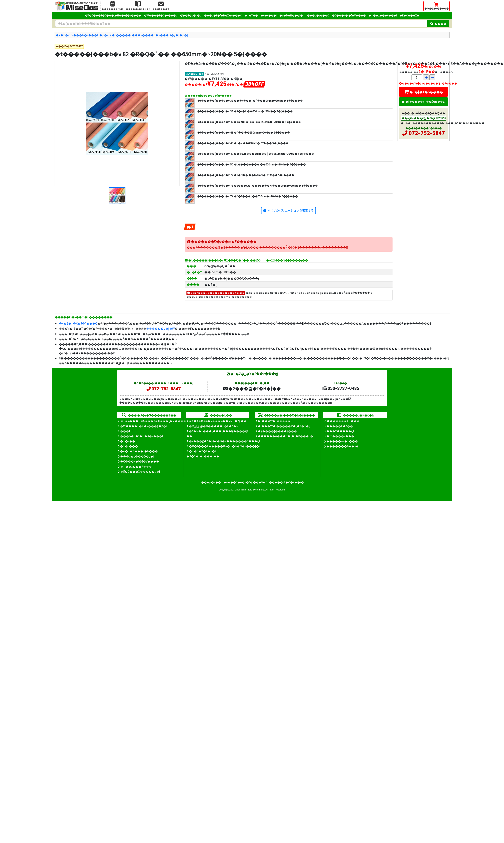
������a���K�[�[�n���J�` (286, 436)
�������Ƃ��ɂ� (343, 446)
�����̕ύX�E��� (342, 441)
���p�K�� (211, 482)
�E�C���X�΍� (409, 15)
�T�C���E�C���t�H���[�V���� (113, 15)
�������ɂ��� (343, 421)
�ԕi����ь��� (340, 436)
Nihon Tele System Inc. (253, 490)
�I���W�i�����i (275, 421)
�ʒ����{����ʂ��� (277, 431)
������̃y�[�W (160, 328)
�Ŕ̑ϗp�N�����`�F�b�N (214, 426)
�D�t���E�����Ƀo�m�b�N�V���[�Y (225, 446)
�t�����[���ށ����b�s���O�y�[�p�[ (150, 35)
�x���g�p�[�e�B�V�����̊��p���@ (224, 441)
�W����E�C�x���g (161, 15)
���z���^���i (383, 15)
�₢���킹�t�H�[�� (252, 388)
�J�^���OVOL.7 (279, 293)
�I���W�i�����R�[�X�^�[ (284, 426)
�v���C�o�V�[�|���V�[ (245, 482)
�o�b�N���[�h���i (139, 451)
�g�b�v (63, 35)
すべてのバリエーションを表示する (291, 210)
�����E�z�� (340, 426)
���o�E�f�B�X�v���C (223, 15)
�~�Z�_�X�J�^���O (78, 323)
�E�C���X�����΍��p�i (140, 472)
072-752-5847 (427, 133)
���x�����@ (340, 431)
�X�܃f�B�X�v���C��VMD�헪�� (218, 421)
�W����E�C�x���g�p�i (143, 426)
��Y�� (251, 15)
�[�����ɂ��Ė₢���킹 (424, 102)
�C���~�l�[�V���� (349, 15)
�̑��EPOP (128, 431)
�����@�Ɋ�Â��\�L (287, 482)
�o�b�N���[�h (292, 15)
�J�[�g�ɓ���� (424, 92)
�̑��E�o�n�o (191, 15)
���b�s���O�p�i (91, 35)
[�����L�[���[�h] (241, 24)
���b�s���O (318, 15)
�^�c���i (269, 15)
